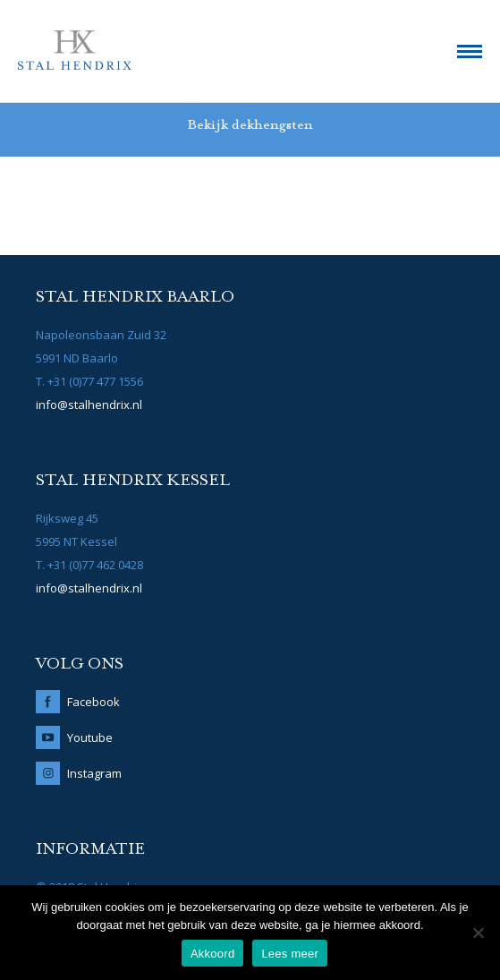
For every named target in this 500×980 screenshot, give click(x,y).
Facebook (93, 702)
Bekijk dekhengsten (250, 125)
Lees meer (290, 954)
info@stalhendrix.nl (89, 405)
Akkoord (212, 954)
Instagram (94, 773)
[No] (478, 933)
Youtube (90, 737)
